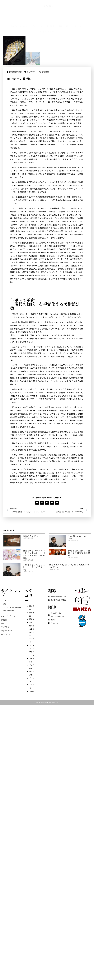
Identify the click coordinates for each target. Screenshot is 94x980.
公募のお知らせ (32, 632)
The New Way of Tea (77, 537)
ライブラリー (43, 72)
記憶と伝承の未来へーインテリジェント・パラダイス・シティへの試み (34, 554)
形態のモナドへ (30, 536)
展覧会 (32, 626)
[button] (48, 503)
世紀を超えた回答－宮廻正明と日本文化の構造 (79, 553)
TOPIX (31, 691)
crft (57, 703)
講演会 (32, 619)
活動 (31, 622)
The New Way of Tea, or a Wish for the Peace (69, 566)
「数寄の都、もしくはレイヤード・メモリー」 (34, 567)
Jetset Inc (52, 703)
